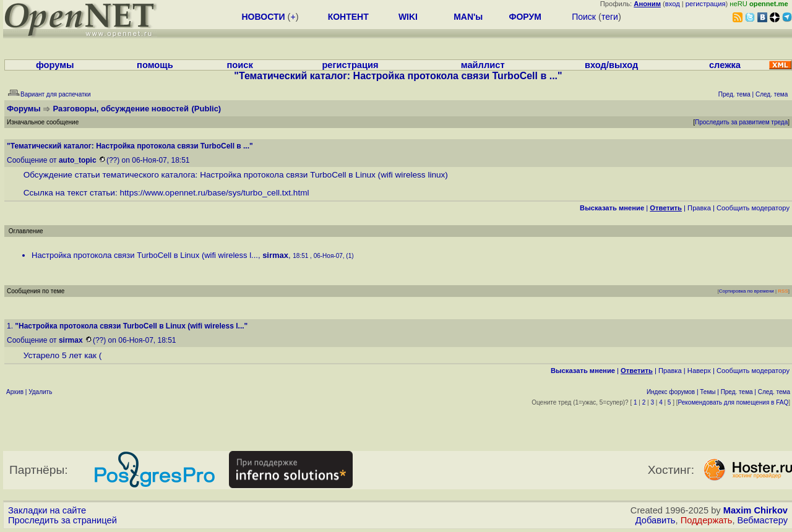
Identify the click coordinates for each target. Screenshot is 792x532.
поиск (239, 65)
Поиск (584, 17)
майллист (483, 65)
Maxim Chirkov (755, 510)
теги (610, 17)
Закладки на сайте (47, 510)
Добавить (656, 520)
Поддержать (707, 520)
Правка (699, 208)
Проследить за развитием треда (741, 122)
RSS (783, 291)
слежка (725, 65)
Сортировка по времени (747, 291)
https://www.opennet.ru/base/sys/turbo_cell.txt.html (215, 193)
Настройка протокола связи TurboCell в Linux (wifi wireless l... (145, 255)
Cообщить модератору (753, 208)
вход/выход (611, 65)
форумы (55, 65)
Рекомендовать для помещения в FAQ (734, 402)
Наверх (699, 371)
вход (673, 4)
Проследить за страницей (62, 520)
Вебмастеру (763, 520)
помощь (155, 65)
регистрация (706, 4)
